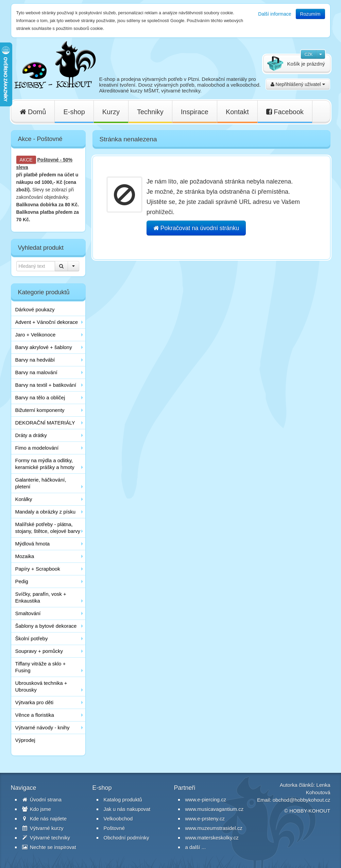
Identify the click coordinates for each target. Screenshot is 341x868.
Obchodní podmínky (126, 838)
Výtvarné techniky (46, 838)
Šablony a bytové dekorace (46, 626)
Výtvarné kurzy (43, 828)
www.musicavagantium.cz (215, 809)
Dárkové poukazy (35, 309)
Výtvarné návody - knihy (42, 727)
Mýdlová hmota (33, 544)
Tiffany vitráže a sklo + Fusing (41, 667)
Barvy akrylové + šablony (44, 347)
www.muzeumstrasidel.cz (214, 828)
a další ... (196, 847)
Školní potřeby (32, 638)
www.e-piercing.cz (206, 800)
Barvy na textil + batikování (46, 385)
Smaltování (28, 613)
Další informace (275, 14)
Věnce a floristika (35, 715)
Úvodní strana (42, 800)
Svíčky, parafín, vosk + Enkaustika (41, 597)
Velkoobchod (118, 819)
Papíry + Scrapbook (38, 569)
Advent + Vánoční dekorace (47, 322)
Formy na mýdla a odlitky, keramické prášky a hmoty (45, 464)
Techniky (150, 112)
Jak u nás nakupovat (127, 809)
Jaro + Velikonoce (36, 335)
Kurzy (111, 112)
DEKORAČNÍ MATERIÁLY (45, 423)
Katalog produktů (123, 800)
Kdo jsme (37, 809)
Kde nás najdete (45, 819)
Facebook (285, 112)
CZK (309, 54)
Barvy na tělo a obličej (40, 397)
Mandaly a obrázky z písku (46, 512)
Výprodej (25, 740)
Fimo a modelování (37, 448)
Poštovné (48, 160)
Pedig (22, 581)
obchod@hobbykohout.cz (302, 800)
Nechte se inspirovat (49, 847)
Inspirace (195, 112)
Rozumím (310, 14)
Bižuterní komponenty (40, 410)
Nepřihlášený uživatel (298, 84)
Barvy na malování (36, 372)
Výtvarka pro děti (35, 702)
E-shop (74, 112)
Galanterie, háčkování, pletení (41, 483)
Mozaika (25, 556)
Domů (33, 112)
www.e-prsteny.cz (205, 819)
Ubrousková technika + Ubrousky (41, 686)
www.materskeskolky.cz (212, 838)
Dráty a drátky (31, 435)
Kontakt (237, 112)
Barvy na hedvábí (35, 360)
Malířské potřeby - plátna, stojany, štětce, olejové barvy (48, 528)
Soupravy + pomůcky (39, 651)
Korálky (24, 499)
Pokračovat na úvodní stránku (196, 228)
